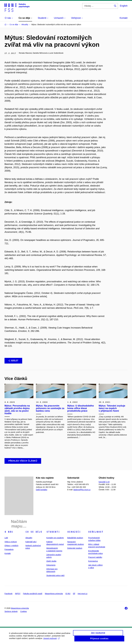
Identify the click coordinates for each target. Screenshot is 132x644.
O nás (9, 532)
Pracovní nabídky (95, 557)
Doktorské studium (75, 548)
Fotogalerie (9, 549)
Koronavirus (93, 561)
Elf (74, 594)
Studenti (53, 532)
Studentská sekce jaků (55, 575)
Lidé (6, 538)
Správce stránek (11, 611)
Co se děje (34, 532)
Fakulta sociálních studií (33, 594)
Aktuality (29, 538)
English (124, 6)
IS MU (68, 594)
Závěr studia (51, 561)
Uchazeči (74, 532)
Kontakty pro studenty (55, 538)
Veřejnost (96, 532)
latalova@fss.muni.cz (82, 490)
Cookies (24, 611)
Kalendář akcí (31, 542)
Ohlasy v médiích (11, 546)
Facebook (8, 594)
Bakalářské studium (75, 538)
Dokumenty (51, 565)
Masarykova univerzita (54, 594)
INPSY (18, 594)
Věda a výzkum (11, 542)
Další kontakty (42, 490)
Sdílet (13, 361)
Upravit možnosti (51, 640)
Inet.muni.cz (82, 594)
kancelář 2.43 (104, 482)
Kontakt (124, 18)
